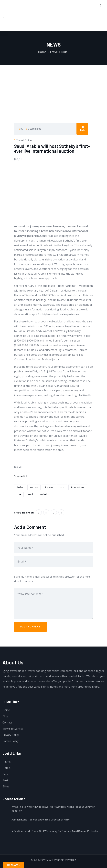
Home (42, 52)
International (78, 487)
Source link (21, 476)
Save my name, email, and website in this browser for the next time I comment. (52, 579)
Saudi (30, 494)
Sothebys (45, 494)
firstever (49, 487)
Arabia (20, 487)
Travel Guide (59, 52)
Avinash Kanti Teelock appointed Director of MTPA (41, 819)
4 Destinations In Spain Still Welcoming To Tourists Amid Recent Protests (55, 831)
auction (34, 487)
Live (19, 494)
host (62, 487)
